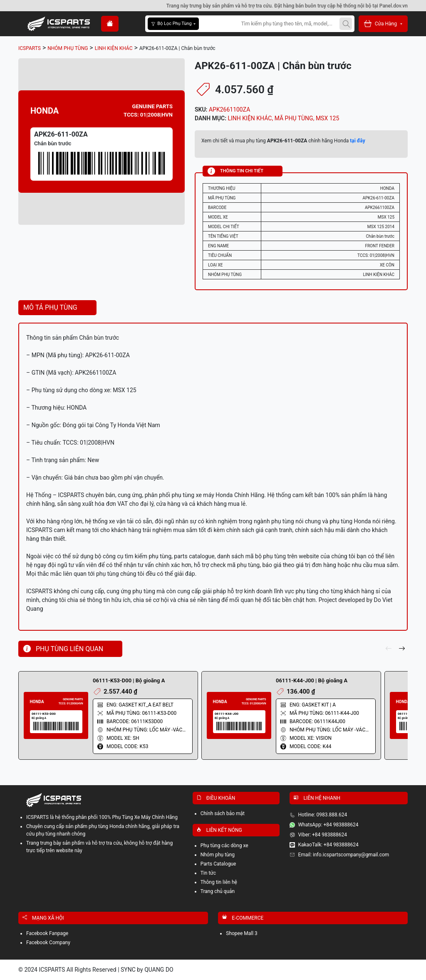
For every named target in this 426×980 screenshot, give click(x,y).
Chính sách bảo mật (223, 813)
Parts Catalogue (218, 864)
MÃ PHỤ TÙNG (294, 118)
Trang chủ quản (218, 891)
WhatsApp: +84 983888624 (328, 825)
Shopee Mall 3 (242, 933)
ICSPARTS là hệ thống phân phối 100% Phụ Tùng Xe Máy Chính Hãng (102, 817)
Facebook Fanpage (47, 933)
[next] (402, 649)
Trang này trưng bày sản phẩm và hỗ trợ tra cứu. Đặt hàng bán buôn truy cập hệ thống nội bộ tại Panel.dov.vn (287, 6)
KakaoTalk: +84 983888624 (328, 845)
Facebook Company (48, 943)
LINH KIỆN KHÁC (250, 118)
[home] (110, 24)
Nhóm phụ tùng (218, 855)
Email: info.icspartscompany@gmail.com (343, 855)
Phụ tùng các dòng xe (224, 846)
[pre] (389, 649)
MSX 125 (327, 118)
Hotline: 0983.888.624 (322, 815)
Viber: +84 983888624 (322, 835)
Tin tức (208, 873)
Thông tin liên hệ (219, 882)
